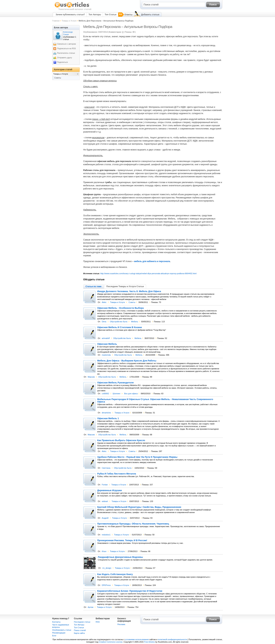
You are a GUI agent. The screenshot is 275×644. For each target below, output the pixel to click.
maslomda (106, 355)
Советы (132, 302)
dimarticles (106, 413)
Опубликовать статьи (62, 630)
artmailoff (106, 338)
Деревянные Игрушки (110, 490)
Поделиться (63, 62)
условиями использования (137, 639)
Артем (90, 607)
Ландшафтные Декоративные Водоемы (120, 557)
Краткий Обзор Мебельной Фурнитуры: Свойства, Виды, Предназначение (139, 507)
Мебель (135, 322)
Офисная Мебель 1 (108, 418)
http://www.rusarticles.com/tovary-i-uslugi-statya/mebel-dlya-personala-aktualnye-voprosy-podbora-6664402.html (148, 273)
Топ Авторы (95, 15)
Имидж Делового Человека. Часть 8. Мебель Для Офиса (129, 291)
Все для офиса (131, 394)
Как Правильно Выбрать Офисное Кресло (121, 440)
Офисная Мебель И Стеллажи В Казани (120, 327)
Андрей (105, 518)
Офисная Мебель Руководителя (115, 383)
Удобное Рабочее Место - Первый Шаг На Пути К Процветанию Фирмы (137, 457)
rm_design (107, 568)
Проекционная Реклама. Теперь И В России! (122, 540)
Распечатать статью (66, 53)
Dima (104, 322)
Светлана (106, 468)
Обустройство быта (119, 322)
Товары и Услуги (69, 21)
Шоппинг (116, 394)
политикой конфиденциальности (172, 639)
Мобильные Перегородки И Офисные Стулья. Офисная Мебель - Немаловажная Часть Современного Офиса (155, 401)
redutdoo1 (106, 535)
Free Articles (150, 642)
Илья (104, 551)
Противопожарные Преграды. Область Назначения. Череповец (133, 524)
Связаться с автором (67, 44)
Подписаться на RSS (67, 48)
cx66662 (105, 394)
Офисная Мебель (107, 344)
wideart (105, 501)
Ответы (128, 15)
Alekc (104, 302)
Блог (54, 636)
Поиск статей (80, 630)
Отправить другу (65, 58)
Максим (91, 377)
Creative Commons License (111, 642)
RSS (98, 622)
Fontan (105, 485)
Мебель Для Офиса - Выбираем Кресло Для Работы (127, 361)
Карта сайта (79, 633)
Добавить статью (150, 15)
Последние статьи (82, 622)
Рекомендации (59, 633)
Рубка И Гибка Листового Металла (117, 474)
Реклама (121, 624)
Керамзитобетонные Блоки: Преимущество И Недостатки (130, 591)
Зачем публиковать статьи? (70, 15)
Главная (56, 21)
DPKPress (106, 585)
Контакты (56, 622)
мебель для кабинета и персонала (152, 261)
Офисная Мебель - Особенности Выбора (121, 308)
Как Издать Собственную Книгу (115, 574)
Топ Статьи (110, 15)
